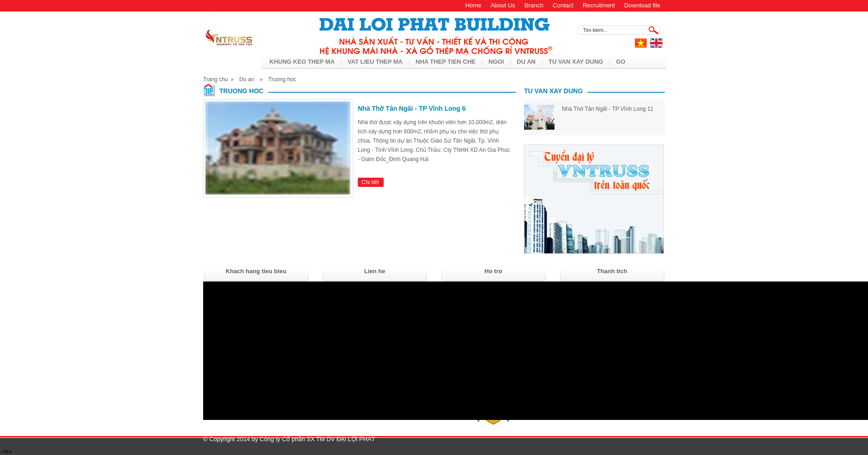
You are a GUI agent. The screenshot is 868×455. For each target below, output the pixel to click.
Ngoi (496, 62)
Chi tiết (370, 182)
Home (473, 5)
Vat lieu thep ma (375, 62)
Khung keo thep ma (302, 62)
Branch (534, 5)
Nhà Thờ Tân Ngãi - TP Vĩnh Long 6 (412, 108)
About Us (503, 5)
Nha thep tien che (446, 62)
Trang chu (216, 79)
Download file (642, 5)
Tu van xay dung (576, 62)
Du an (526, 62)
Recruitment (599, 5)
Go (621, 62)
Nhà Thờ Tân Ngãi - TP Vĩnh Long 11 (608, 109)
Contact (563, 5)
